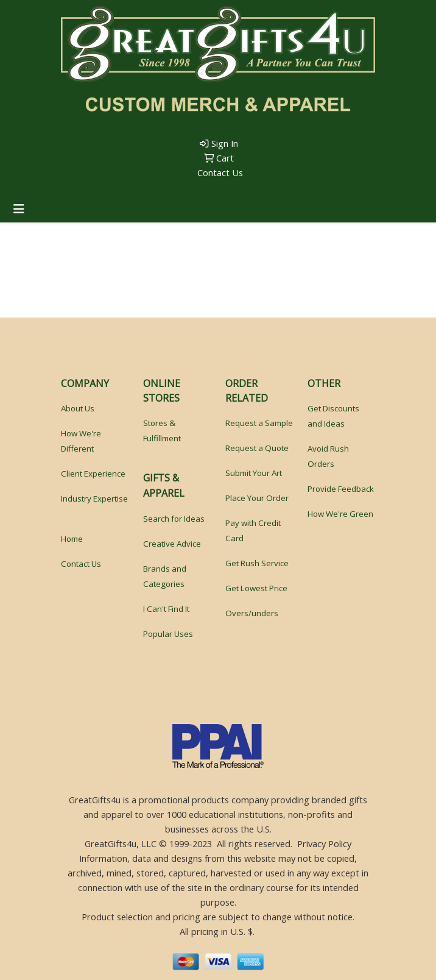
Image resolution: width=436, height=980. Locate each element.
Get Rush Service (257, 563)
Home (72, 539)
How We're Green (340, 514)
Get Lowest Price (256, 588)
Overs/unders (252, 613)
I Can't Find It (166, 609)
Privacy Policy (324, 843)
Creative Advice (172, 544)
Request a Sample (259, 423)
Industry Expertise (94, 499)
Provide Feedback (341, 489)
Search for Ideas (174, 519)
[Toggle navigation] (19, 209)
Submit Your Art (254, 473)
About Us (78, 408)
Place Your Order (257, 498)
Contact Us (219, 172)
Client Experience (93, 474)
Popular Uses (168, 634)
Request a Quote (257, 448)
